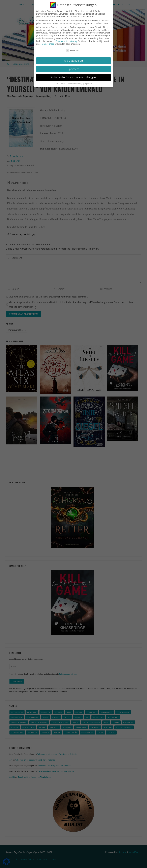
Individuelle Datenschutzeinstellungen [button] (73, 77)
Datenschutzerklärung (66, 41)
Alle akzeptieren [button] (73, 61)
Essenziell (73, 50)
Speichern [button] (73, 69)
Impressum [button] (89, 84)
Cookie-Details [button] (60, 84)
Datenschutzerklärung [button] (75, 84)
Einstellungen (48, 44)
